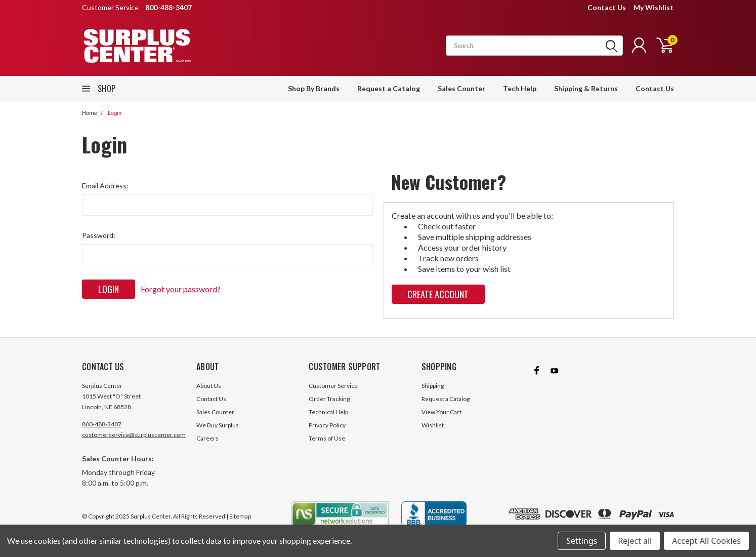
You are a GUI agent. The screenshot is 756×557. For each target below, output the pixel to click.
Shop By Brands (314, 88)
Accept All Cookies (706, 541)
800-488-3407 (102, 424)
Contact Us (607, 7)
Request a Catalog (389, 88)
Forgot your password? (181, 289)
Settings (582, 541)
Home (90, 113)
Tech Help (520, 88)
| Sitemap (239, 516)
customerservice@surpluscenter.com (134, 435)
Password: (99, 235)
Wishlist (433, 425)
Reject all (635, 541)
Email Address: (105, 186)
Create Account (438, 294)
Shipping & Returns (586, 88)
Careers (207, 438)
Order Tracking (329, 399)
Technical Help (328, 412)
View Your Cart (442, 412)
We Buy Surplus (218, 425)
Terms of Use (327, 438)
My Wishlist (654, 7)
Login (115, 113)
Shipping (433, 386)
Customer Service (333, 386)
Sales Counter (461, 88)
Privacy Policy (327, 425)
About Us (209, 386)
